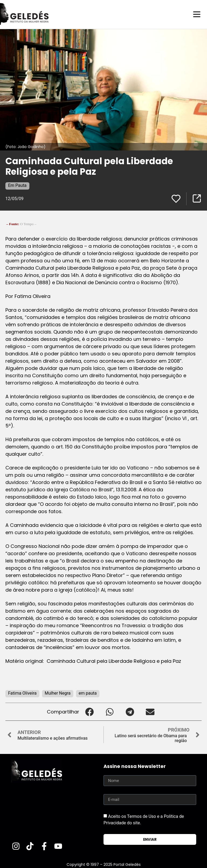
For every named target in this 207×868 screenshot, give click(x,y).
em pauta (88, 693)
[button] (89, 711)
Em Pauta (17, 185)
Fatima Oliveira (22, 693)
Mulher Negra (58, 693)
